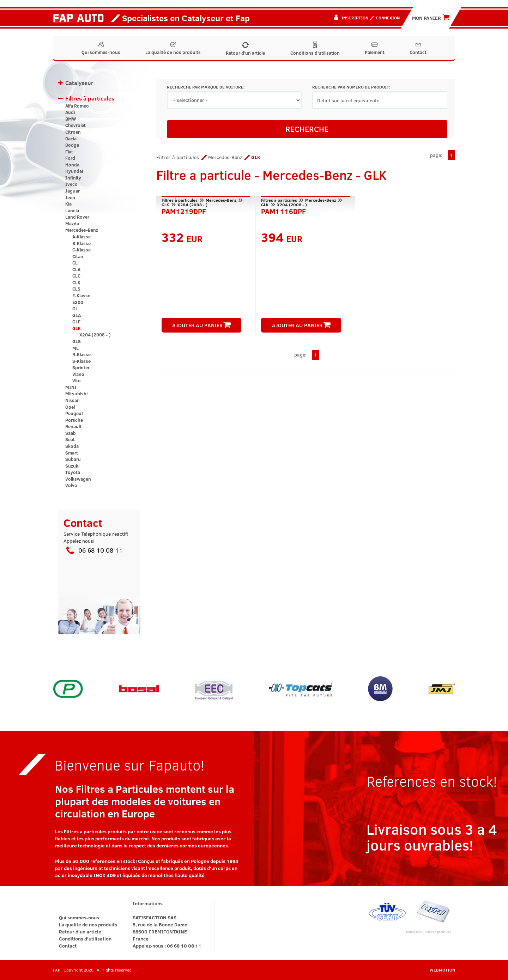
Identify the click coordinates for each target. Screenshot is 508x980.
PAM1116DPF (283, 211)
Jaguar (72, 191)
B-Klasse (81, 243)
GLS (77, 341)
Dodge (72, 145)
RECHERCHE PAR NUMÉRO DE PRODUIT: (351, 87)
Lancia (72, 211)
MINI (71, 387)
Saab (71, 433)
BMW (71, 119)
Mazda (72, 224)
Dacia (71, 139)
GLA (77, 315)
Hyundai (74, 171)
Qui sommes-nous (101, 49)
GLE (76, 322)
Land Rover (77, 217)
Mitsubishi (76, 394)
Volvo (71, 485)
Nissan (72, 400)
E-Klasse (81, 296)
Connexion (388, 18)
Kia (68, 204)
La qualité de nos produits (173, 49)
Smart (72, 453)
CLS (76, 289)
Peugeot (74, 413)
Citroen (73, 132)
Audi (70, 112)
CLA (76, 269)
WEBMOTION (442, 970)
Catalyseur (79, 83)
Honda (72, 165)
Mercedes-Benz (82, 230)
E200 (78, 302)
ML (75, 348)
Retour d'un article (245, 49)
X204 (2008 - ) (95, 335)
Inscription (355, 18)
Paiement (375, 49)
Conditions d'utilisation (315, 49)
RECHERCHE (307, 129)
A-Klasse (81, 237)
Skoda (72, 446)
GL (75, 309)
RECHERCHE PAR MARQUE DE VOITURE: (206, 87)
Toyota (73, 472)
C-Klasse (81, 250)
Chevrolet (75, 125)
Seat (70, 439)
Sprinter (81, 367)
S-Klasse (81, 361)
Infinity (73, 178)
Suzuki (72, 466)
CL (75, 263)
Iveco (71, 184)
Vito (77, 381)
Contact (418, 49)
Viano (78, 374)
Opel (70, 407)
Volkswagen (78, 479)
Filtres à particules (90, 98)
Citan (78, 256)
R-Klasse (81, 354)
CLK (76, 282)
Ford (70, 158)
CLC (76, 276)
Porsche (74, 420)
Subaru (73, 459)
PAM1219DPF (184, 211)
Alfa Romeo (77, 106)
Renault (73, 426)
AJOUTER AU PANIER (201, 325)
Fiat (69, 152)
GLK (77, 328)
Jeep (70, 197)
